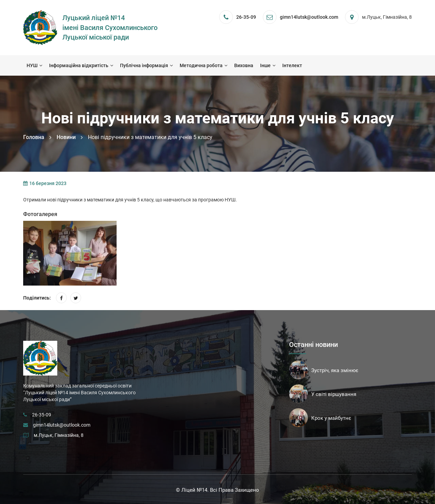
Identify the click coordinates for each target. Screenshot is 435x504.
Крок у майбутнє (331, 418)
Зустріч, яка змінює (335, 370)
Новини (66, 137)
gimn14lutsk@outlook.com (62, 425)
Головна (34, 137)
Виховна (244, 65)
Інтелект (292, 65)
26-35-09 (246, 17)
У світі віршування (334, 394)
